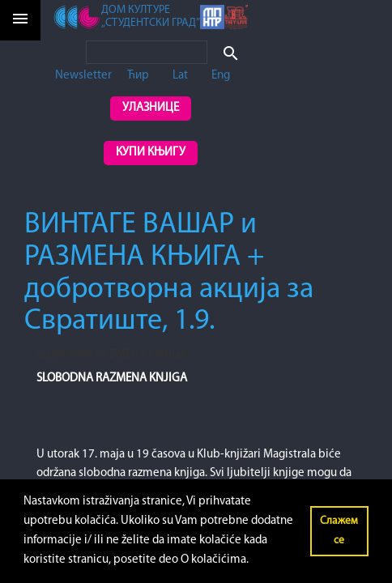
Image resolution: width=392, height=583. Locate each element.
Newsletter (83, 76)
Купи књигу (151, 153)
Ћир (138, 76)
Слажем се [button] (339, 531)
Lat (180, 76)
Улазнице (151, 108)
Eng (221, 76)
